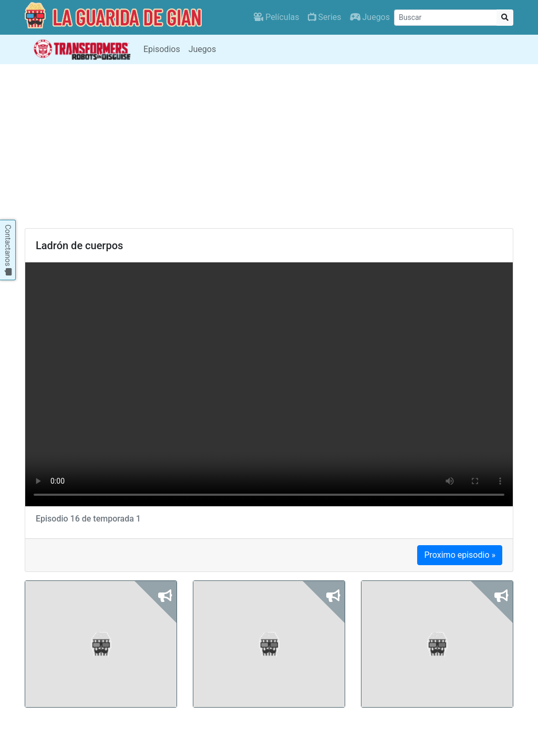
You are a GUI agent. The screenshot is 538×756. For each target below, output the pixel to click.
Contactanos (8, 250)
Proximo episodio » (460, 555)
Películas (276, 17)
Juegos (370, 17)
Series (325, 17)
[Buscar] (446, 18)
